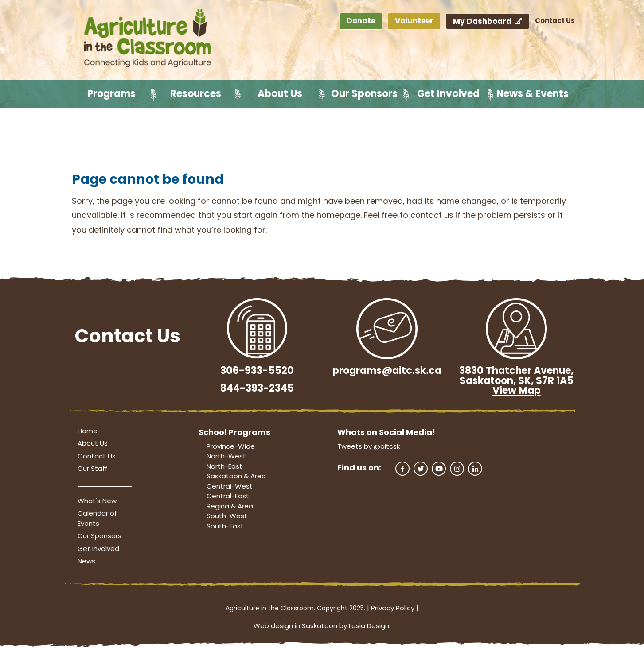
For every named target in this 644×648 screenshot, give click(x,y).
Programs (111, 94)
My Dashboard (488, 21)
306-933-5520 (257, 371)
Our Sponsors (364, 94)
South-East (225, 526)
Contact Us (555, 21)
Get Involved (448, 94)
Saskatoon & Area (236, 476)
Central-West (230, 486)
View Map (517, 390)
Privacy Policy (393, 608)
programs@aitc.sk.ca (387, 371)
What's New (97, 501)
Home (88, 431)
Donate (361, 21)
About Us (280, 94)
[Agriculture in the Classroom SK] (149, 39)
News (86, 561)
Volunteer (414, 21)
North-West (226, 456)
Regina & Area (230, 506)
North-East (224, 466)
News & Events (533, 94)
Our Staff (93, 468)
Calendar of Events (97, 518)
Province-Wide (231, 446)
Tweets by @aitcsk (369, 446)
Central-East (228, 496)
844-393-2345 (257, 388)
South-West (227, 516)
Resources (196, 94)
